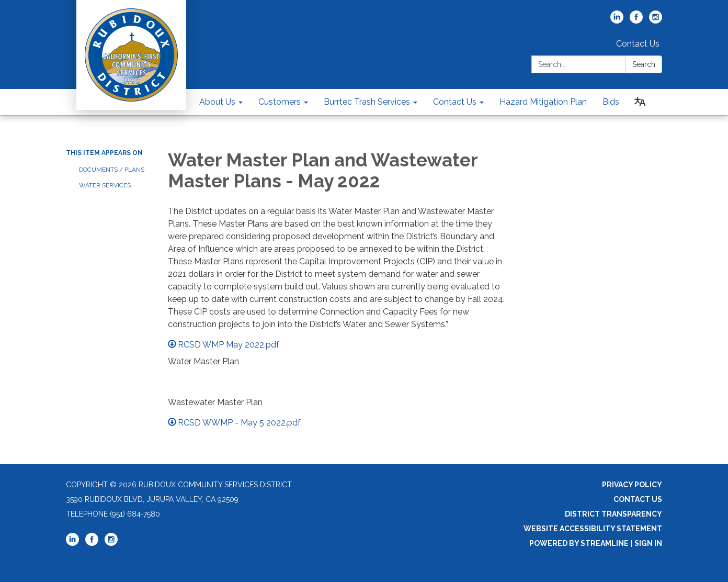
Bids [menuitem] (611, 102)
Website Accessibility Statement (593, 529)
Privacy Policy (632, 485)
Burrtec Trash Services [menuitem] (367, 102)
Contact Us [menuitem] (455, 102)
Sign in (648, 543)
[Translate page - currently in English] (640, 102)
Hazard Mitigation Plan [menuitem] (543, 102)
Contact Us (638, 44)
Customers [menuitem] (280, 102)
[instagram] (656, 21)
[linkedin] (617, 21)
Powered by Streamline (579, 543)
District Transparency (613, 514)
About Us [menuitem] (217, 102)
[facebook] (636, 21)
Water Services (105, 185)
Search (644, 64)
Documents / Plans (112, 170)
